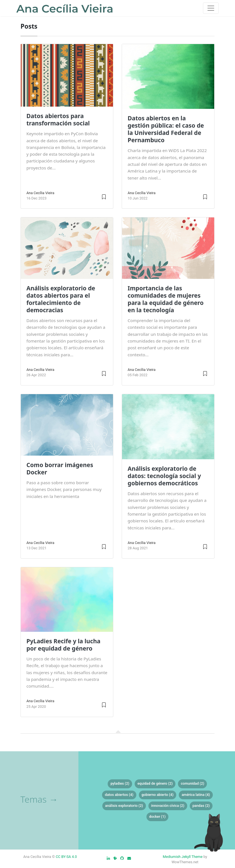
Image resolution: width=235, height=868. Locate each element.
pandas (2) (201, 806)
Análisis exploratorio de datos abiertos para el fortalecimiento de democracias (61, 299)
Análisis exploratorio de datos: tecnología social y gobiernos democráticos (164, 476)
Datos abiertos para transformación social (58, 120)
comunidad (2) (192, 783)
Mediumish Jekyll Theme (183, 857)
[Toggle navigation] (211, 8)
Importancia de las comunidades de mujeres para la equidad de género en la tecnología (166, 299)
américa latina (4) (196, 795)
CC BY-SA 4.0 (66, 857)
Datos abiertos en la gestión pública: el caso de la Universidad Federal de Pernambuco (166, 129)
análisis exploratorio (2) (124, 806)
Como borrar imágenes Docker (60, 469)
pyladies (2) (120, 783)
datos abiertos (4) (119, 795)
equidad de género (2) (155, 783)
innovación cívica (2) (168, 806)
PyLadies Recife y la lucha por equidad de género (63, 645)
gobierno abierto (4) (158, 795)
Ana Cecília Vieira (40, 193)
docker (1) (157, 817)
